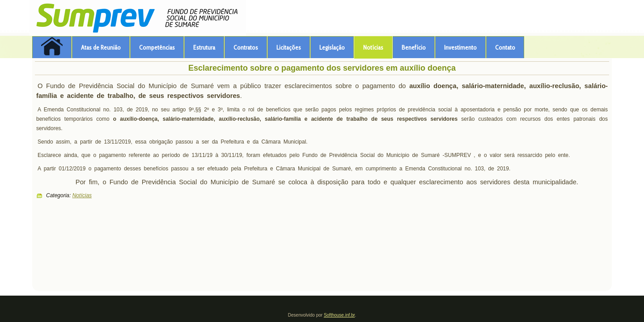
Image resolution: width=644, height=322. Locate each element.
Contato (505, 47)
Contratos (246, 47)
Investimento (460, 47)
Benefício (414, 47)
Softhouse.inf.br (339, 315)
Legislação (332, 47)
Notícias (373, 47)
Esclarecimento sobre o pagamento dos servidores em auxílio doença (322, 68)
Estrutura (204, 47)
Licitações (289, 47)
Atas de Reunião (101, 47)
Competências (157, 47)
